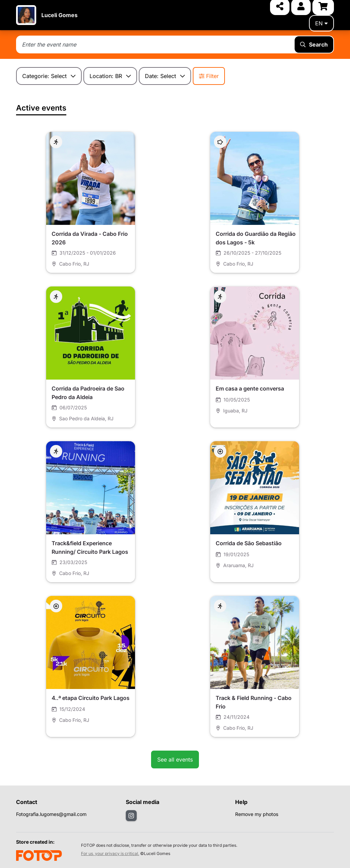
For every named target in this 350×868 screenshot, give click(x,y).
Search (314, 44)
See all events (175, 759)
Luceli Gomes (59, 15)
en (321, 23)
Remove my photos (257, 814)
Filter (209, 76)
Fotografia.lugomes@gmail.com (51, 814)
